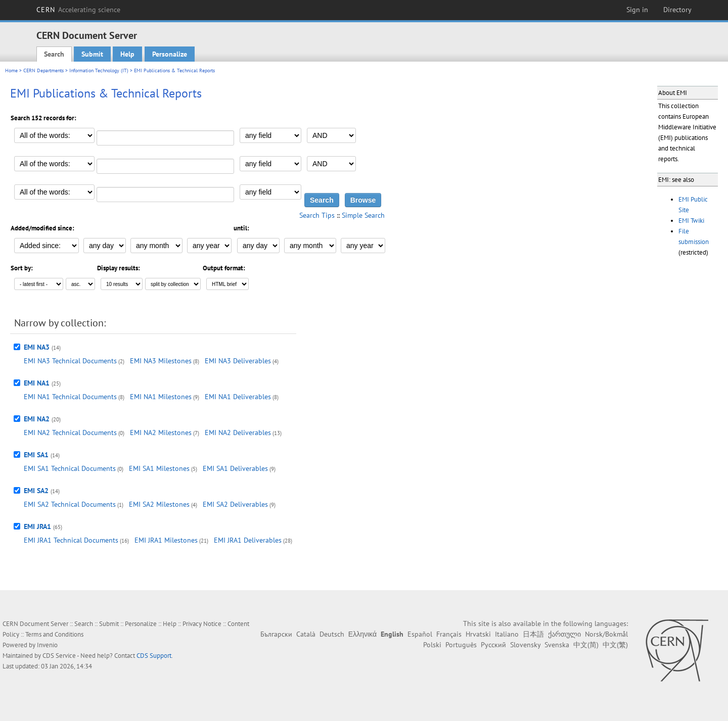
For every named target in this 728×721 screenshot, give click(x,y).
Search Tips (317, 215)
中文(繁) (615, 645)
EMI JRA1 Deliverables (248, 540)
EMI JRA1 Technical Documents (71, 540)
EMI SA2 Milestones (159, 504)
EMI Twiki (691, 221)
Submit (92, 54)
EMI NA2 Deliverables (238, 432)
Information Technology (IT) (99, 70)
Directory (677, 10)
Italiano (507, 634)
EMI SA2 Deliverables (235, 504)
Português (461, 645)
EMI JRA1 (37, 526)
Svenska (557, 645)
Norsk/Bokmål (606, 634)
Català (306, 634)
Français (449, 634)
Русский (493, 645)
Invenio (47, 645)
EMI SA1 (36, 455)
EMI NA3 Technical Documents (70, 361)
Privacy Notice (202, 624)
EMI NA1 (37, 383)
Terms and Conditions (54, 634)
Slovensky (525, 645)
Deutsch (332, 634)
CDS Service (59, 656)
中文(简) (586, 645)
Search (54, 54)
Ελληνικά (362, 634)
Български (276, 634)
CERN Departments (43, 70)
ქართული (564, 634)
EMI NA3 (37, 347)
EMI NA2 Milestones (161, 432)
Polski (432, 645)
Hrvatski (478, 634)
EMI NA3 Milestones (161, 361)
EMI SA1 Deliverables (235, 468)
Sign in (637, 10)
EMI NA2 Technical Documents (70, 432)
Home (11, 70)
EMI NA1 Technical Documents (70, 397)
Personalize (170, 54)
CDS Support (154, 656)
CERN (78, 10)
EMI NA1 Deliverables (238, 397)
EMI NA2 (37, 419)
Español (420, 634)
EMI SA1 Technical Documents (70, 468)
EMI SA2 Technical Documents (70, 504)
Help (127, 54)
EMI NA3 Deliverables (238, 361)
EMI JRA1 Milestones (166, 540)
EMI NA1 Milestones (161, 397)
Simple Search (363, 215)
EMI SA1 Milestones (159, 468)
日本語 (533, 634)
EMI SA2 (36, 491)
